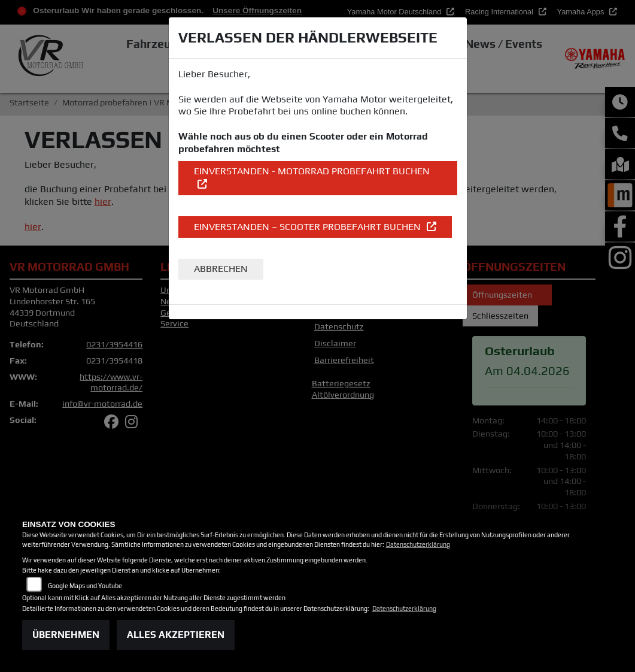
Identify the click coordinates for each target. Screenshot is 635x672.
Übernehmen (66, 635)
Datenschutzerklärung (418, 544)
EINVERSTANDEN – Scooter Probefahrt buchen (309, 227)
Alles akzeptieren (176, 635)
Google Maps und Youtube (85, 586)
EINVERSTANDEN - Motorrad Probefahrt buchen (312, 171)
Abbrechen (221, 269)
